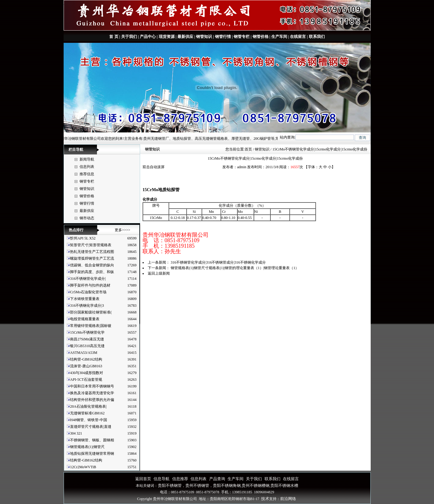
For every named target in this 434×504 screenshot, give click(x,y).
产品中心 (148, 37)
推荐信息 (87, 174)
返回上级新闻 (159, 273)
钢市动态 (87, 218)
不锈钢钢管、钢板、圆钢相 (92, 440)
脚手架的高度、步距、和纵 (92, 272)
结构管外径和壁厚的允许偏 (92, 400)
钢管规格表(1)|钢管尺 (87, 447)
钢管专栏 (242, 37)
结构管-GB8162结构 (86, 359)
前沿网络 (288, 499)
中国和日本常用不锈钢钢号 (92, 386)
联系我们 (316, 37)
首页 (248, 149)
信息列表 (87, 167)
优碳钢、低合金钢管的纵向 (92, 265)
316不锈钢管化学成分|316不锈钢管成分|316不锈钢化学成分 (218, 262)
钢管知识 (204, 37)
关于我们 (129, 37)
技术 (265, 499)
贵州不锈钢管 (197, 485)
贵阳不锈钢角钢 (227, 485)
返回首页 (143, 479)
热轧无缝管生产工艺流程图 (92, 252)
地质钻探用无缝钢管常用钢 (92, 454)
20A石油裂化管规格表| (88, 406)
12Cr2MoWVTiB (83, 467)
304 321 (76, 433)
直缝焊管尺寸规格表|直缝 (91, 427)
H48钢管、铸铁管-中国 (89, 420)
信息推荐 (180, 479)
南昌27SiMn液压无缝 (87, 339)
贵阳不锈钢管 (170, 485)
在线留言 (298, 37)
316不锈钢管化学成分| (88, 279)
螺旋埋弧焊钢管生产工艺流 (92, 258)
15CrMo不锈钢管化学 (87, 332)
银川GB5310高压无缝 (87, 346)
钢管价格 (261, 37)
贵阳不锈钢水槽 (284, 485)
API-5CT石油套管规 (86, 380)
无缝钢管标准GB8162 (87, 413)
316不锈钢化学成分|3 (87, 306)
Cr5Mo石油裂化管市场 (88, 292)
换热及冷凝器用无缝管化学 (92, 393)
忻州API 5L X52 (83, 238)
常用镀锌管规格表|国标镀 (91, 326)
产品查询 (217, 479)
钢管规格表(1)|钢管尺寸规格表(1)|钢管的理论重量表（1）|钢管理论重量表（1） (235, 268)
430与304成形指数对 (87, 373)
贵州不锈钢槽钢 (256, 485)
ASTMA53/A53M (84, 353)
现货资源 (167, 37)
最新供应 (185, 37)
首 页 (114, 37)
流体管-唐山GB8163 (86, 366)
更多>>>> (122, 230)
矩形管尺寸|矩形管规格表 (91, 245)
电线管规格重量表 (85, 319)
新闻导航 (87, 159)
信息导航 (161, 479)
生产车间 (279, 37)
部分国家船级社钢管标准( (91, 312)
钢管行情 (223, 37)
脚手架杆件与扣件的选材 (90, 285)
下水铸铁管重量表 (85, 299)
